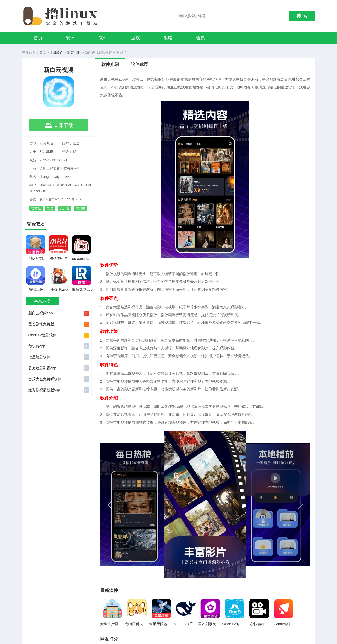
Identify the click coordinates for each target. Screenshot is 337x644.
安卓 (71, 38)
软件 (103, 38)
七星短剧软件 (59, 357)
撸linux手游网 (78, 16)
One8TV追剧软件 (59, 335)
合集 (201, 38)
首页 (38, 38)
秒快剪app (59, 346)
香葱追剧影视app (59, 368)
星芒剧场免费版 (59, 324)
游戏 (136, 38)
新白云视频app (59, 313)
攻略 (168, 38)
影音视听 (74, 53)
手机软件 (56, 53)
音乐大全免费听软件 (59, 379)
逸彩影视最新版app (59, 390)
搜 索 (302, 16)
